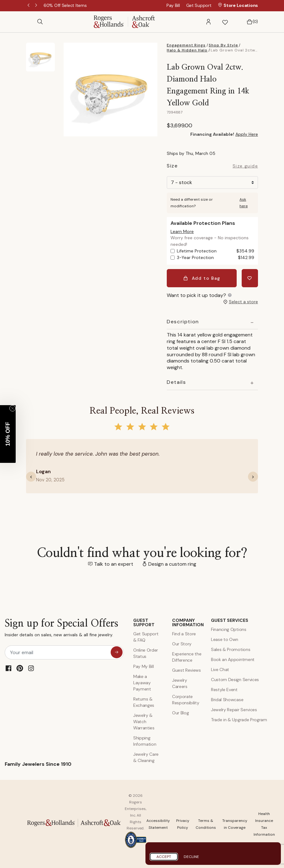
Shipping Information (145, 741)
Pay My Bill (143, 666)
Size (172, 167)
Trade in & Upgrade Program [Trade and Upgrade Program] (239, 720)
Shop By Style (224, 45)
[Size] (212, 183)
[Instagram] (31, 668)
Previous (29, 6)
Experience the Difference (187, 657)
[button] (208, 22)
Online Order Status (146, 653)
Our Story (182, 644)
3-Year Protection (216, 258)
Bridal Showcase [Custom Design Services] (227, 700)
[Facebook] (8, 668)
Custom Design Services (235, 680)
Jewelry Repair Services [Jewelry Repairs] (234, 710)
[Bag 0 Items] (251, 22)
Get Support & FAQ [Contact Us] (146, 637)
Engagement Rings (186, 45)
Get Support (199, 5)
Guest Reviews (187, 670)
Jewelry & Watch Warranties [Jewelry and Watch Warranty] (144, 722)
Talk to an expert (114, 564)
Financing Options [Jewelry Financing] (229, 629)
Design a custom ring (172, 564)
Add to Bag (202, 278)
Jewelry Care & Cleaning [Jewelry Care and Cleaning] (146, 757)
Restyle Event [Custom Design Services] (224, 690)
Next (37, 6)
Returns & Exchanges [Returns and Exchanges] (144, 702)
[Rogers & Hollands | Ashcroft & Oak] (124, 21)
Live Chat (220, 670)
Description (183, 322)
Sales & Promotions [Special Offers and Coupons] (231, 649)
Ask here (244, 203)
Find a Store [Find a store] (184, 634)
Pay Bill (173, 5)
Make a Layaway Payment (142, 683)
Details (176, 382)
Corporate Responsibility (186, 700)
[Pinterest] (20, 668)
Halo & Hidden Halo (187, 50)
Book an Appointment (233, 659)
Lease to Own (225, 639)
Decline (191, 857)
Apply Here (247, 134)
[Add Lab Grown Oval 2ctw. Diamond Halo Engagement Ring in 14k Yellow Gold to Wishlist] (250, 278)
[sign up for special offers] (117, 652)
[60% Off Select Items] (65, 5)
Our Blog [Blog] (180, 713)
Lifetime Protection (216, 251)
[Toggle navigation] (29, 22)
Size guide (245, 166)
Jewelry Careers (180, 683)
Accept (164, 857)
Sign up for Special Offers (61, 629)
